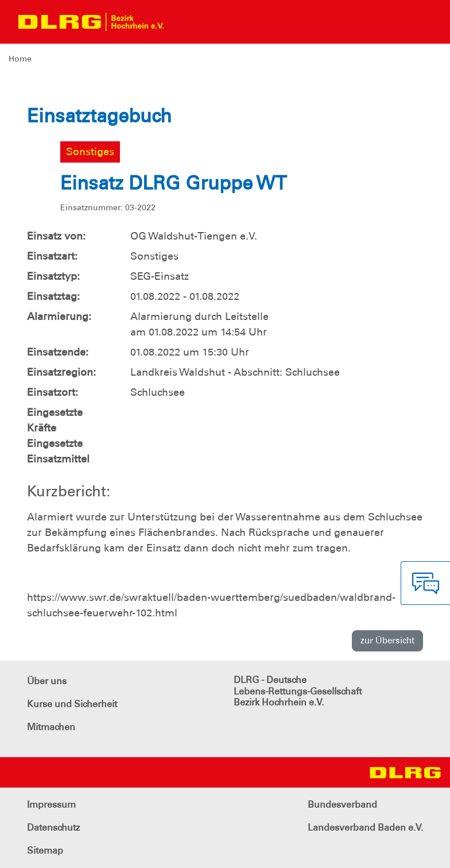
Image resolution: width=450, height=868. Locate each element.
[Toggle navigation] (183, 22)
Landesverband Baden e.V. (365, 828)
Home (20, 59)
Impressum (51, 805)
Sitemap (45, 850)
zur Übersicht (387, 641)
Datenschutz (53, 828)
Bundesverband (342, 805)
